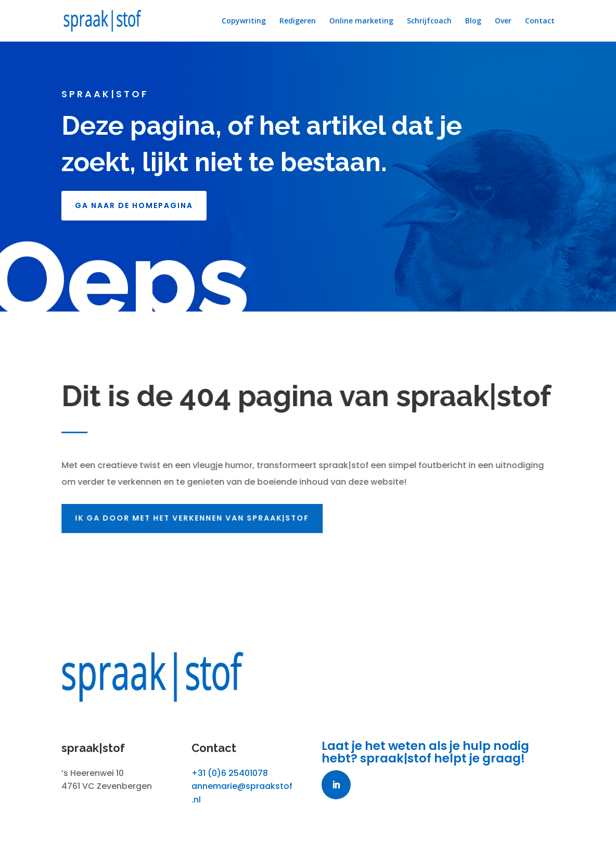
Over (503, 21)
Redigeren (298, 21)
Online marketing (361, 21)
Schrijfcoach (429, 21)
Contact (540, 21)
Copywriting (244, 21)
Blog (473, 21)
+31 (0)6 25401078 (230, 773)
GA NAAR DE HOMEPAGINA (134, 205)
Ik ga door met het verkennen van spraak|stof (194, 518)
